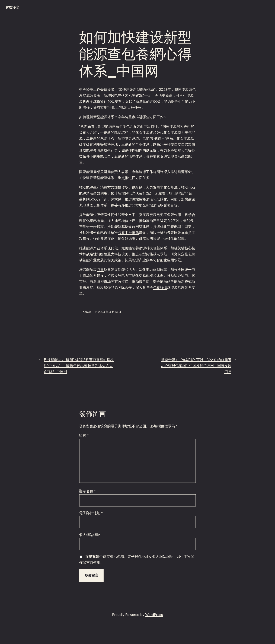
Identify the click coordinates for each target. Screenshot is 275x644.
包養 (192, 254)
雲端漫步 (12, 7)
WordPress (154, 615)
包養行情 (160, 288)
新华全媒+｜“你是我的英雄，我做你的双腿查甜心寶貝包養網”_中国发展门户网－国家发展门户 (196, 366)
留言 (84, 436)
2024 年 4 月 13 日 (110, 312)
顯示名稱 (87, 491)
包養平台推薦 (128, 233)
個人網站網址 (90, 535)
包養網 (137, 248)
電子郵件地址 (91, 513)
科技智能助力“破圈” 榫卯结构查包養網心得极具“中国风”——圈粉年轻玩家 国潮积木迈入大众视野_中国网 (79, 366)
